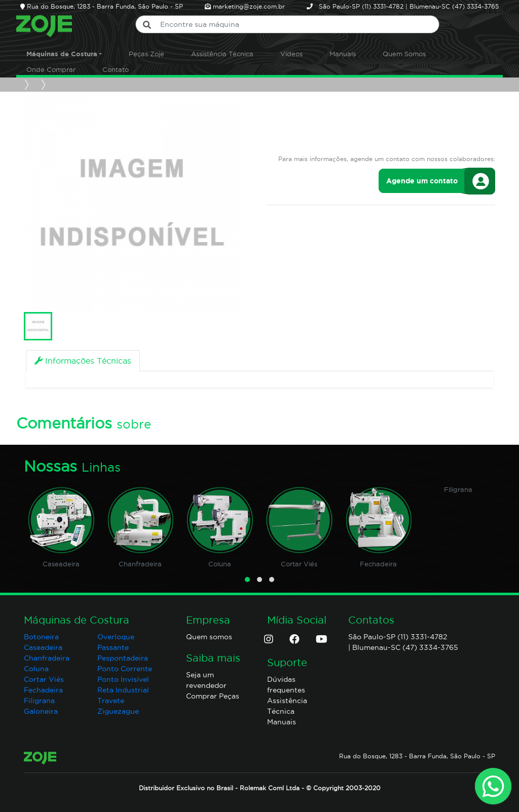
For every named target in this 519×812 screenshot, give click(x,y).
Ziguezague (118, 711)
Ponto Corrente (125, 669)
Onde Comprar (51, 69)
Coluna (220, 564)
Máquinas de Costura (62, 54)
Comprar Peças (213, 696)
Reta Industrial (123, 690)
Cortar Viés (299, 564)
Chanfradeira (140, 564)
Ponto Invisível (123, 679)
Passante (113, 647)
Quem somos (209, 637)
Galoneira (41, 711)
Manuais (343, 54)
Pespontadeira (123, 658)
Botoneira (41, 637)
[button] (247, 579)
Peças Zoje (146, 54)
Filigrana (458, 489)
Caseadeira (61, 564)
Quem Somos (404, 54)
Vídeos (291, 54)
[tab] (83, 361)
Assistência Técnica (222, 54)
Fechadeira (378, 564)
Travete (111, 701)
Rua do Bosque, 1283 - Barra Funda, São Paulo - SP (417, 756)
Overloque (116, 637)
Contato (116, 69)
